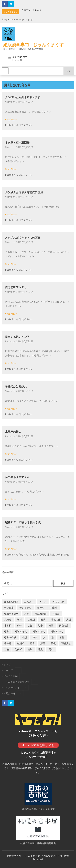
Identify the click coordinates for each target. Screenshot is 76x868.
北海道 (51, 555)
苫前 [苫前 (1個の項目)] (7, 649)
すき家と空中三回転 (17, 143)
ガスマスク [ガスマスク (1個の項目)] (58, 602)
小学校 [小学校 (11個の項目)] (8, 625)
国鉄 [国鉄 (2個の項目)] (43, 620)
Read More (11, 119)
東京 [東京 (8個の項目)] (35, 637)
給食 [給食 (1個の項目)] (32, 643)
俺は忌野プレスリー (17, 287)
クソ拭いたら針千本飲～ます (23, 97)
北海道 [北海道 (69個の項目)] (8, 620)
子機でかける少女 (16, 386)
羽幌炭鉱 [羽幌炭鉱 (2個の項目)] (66, 643)
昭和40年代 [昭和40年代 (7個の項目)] (57, 631)
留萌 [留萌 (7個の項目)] (62, 637)
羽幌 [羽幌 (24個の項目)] (53, 643)
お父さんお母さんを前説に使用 (24, 192)
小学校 (59, 555)
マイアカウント (12, 688)
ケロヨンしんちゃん (32, 10)
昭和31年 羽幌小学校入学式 (23, 522)
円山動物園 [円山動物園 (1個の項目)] (41, 614)
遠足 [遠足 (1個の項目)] (40, 649)
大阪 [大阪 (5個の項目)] (69, 620)
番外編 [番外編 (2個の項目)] (8, 643)
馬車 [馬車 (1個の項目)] (51, 649)
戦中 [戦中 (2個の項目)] (40, 625)
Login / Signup (24, 19)
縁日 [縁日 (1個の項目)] (43, 643)
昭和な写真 (22, 555)
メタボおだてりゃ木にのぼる (23, 238)
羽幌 (66, 555)
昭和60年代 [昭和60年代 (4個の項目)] (10, 637)
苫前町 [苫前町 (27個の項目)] (18, 649)
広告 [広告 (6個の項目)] (30, 625)
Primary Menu (5, 71)
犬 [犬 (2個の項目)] (44, 637)
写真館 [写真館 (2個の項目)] (56, 614)
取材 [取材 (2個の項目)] (19, 620)
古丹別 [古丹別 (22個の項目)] (31, 620)
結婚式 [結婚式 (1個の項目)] (21, 643)
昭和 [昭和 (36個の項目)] (7, 631)
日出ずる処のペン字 (17, 337)
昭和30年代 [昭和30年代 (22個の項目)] (39, 631)
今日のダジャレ (24, 125)
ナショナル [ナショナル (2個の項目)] (25, 608)
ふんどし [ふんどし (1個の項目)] (29, 602)
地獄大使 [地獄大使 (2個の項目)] (56, 620)
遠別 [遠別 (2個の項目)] (30, 649)
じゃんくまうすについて (16, 682)
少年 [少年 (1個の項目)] (19, 625)
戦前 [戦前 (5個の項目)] (51, 625)
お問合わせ (9, 693)
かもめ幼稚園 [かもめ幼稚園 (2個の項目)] (11, 602)
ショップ (8, 670)
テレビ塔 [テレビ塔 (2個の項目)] (9, 608)
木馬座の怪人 (13, 432)
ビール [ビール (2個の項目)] (41, 608)
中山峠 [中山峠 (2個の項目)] (53, 608)
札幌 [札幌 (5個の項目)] (25, 637)
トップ (7, 665)
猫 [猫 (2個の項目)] (52, 637)
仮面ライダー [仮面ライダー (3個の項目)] (11, 614)
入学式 (42, 555)
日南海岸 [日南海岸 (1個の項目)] (64, 625)
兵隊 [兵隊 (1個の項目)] (27, 614)
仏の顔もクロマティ (17, 477)
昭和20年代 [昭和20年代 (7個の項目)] (21, 631)
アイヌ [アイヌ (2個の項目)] (43, 602)
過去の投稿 (8, 572)
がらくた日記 (10, 676)
